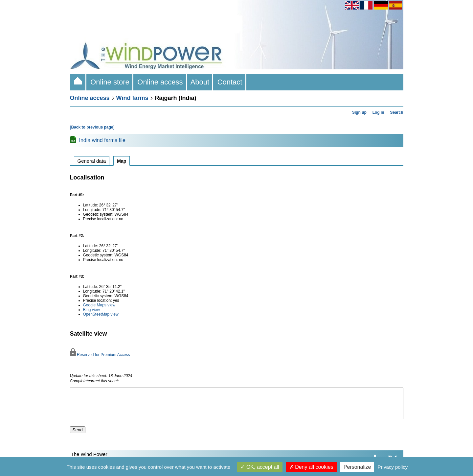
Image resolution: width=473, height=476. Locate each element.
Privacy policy (393, 467)
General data (92, 161)
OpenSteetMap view (101, 314)
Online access (160, 82)
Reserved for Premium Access (100, 355)
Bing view (91, 310)
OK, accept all (260, 467)
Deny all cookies (311, 467)
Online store (110, 82)
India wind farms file (102, 140)
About (200, 82)
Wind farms (132, 98)
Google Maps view (99, 305)
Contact (230, 82)
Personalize (357, 467)
